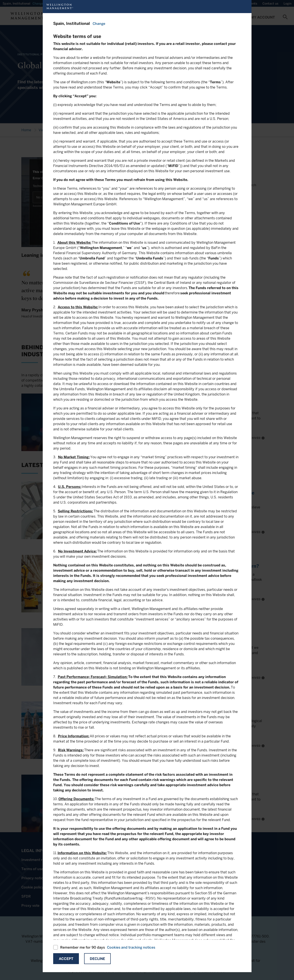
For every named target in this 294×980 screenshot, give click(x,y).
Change (99, 24)
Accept (66, 959)
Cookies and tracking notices (131, 947)
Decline (97, 959)
